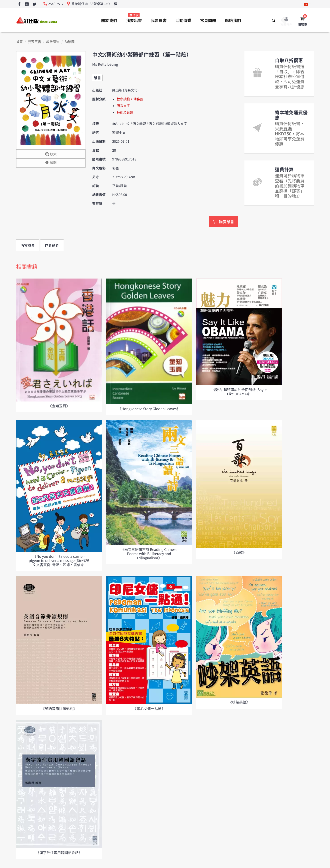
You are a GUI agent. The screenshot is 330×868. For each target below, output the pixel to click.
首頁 (20, 42)
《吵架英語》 (239, 702)
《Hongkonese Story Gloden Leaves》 (149, 409)
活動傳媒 (183, 20)
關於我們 (109, 20)
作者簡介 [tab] (52, 245)
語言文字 (123, 106)
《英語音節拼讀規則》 (59, 708)
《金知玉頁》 (59, 406)
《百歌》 (239, 552)
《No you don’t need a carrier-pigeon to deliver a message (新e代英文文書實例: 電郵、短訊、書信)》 (59, 560)
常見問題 (208, 20)
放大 (51, 154)
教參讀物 (53, 42)
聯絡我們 (233, 20)
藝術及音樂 (125, 112)
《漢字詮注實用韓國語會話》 (59, 852)
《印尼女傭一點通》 (149, 708)
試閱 (51, 163)
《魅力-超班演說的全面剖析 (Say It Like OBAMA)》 (239, 392)
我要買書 (159, 20)
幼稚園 (69, 42)
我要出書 (134, 18)
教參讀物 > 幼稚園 (130, 99)
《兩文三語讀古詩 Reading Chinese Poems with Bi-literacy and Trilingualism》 (149, 554)
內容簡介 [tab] (28, 245)
